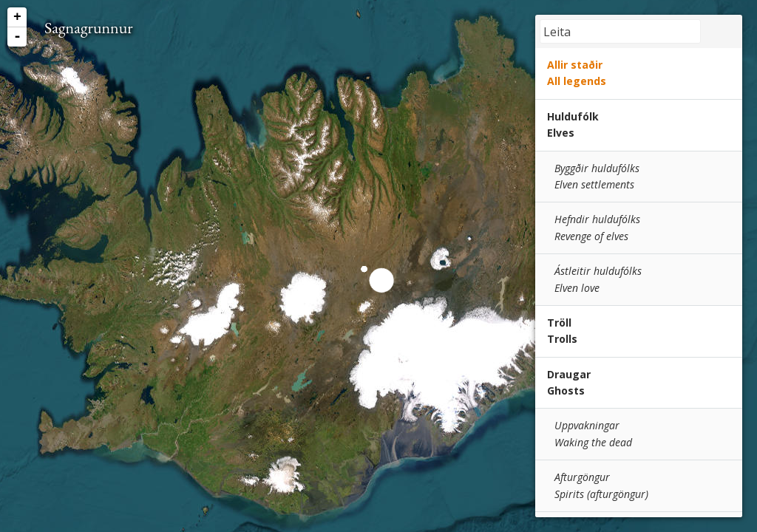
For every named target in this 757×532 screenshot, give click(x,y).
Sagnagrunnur (89, 28)
